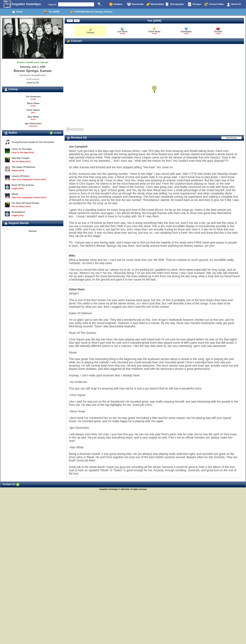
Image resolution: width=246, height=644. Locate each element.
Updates (116, 4)
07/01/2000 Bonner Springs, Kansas (91, 12)
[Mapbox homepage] (75, 129)
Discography (175, 4)
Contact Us (11, 484)
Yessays (194, 4)
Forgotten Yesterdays (22, 4)
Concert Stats (214, 4)
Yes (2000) (52, 12)
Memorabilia (155, 4)
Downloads (135, 4)
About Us (234, 4)
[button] (154, 90)
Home (17, 12)
